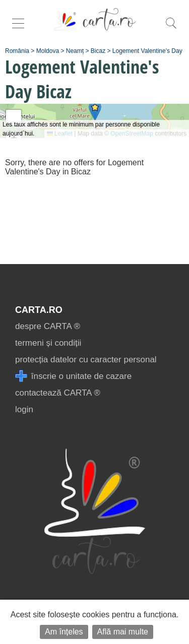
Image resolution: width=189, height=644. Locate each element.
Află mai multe (123, 632)
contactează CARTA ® (58, 393)
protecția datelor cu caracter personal (86, 360)
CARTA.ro (39, 310)
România (17, 51)
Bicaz (98, 51)
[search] (171, 28)
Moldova (48, 51)
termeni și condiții (48, 343)
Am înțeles (64, 632)
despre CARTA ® (48, 326)
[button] (95, 111)
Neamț (75, 51)
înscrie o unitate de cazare (73, 376)
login (24, 409)
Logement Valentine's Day (147, 51)
